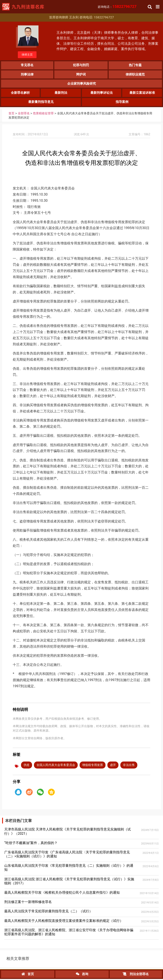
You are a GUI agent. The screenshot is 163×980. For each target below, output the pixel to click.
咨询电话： (117, 7)
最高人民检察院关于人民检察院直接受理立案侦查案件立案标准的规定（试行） (64, 922)
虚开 (113, 766)
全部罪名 (24, 114)
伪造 (27, 766)
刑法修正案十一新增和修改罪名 (28, 903)
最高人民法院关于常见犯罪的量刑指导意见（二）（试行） (48, 912)
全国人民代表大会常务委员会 (56, 766)
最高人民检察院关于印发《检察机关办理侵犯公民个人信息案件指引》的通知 (62, 894)
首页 (11, 114)
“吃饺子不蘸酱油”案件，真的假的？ (31, 844)
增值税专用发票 (93, 766)
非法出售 (129, 766)
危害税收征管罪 (43, 114)
